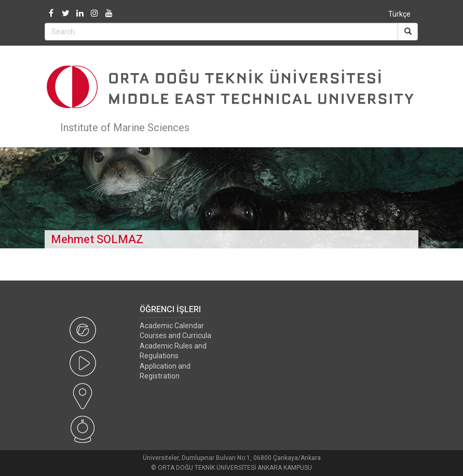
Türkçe (399, 14)
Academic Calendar (172, 326)
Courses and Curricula (175, 335)
